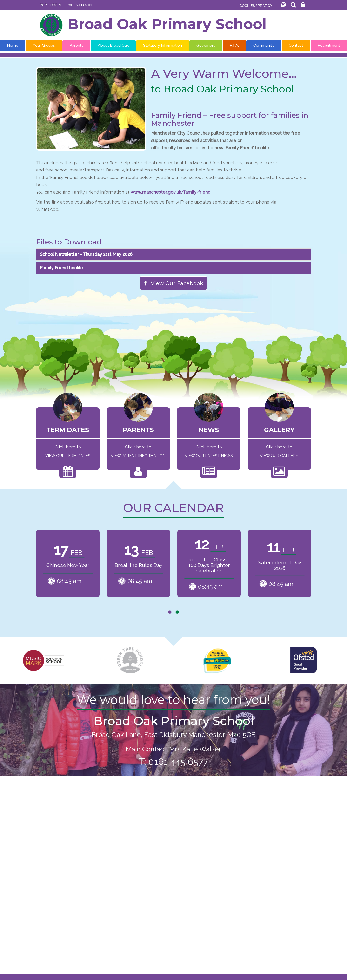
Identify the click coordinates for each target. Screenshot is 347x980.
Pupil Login (50, 5)
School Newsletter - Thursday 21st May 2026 (86, 254)
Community (264, 45)
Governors (206, 45)
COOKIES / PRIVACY (256, 6)
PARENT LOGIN (79, 5)
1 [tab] (170, 612)
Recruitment (329, 45)
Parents (76, 45)
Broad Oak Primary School (153, 25)
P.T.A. (234, 45)
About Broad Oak (113, 45)
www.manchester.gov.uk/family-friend (170, 192)
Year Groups (44, 45)
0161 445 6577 (178, 762)
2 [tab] (177, 612)
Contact (296, 45)
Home (13, 45)
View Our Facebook (173, 283)
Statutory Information (163, 45)
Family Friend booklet (62, 268)
